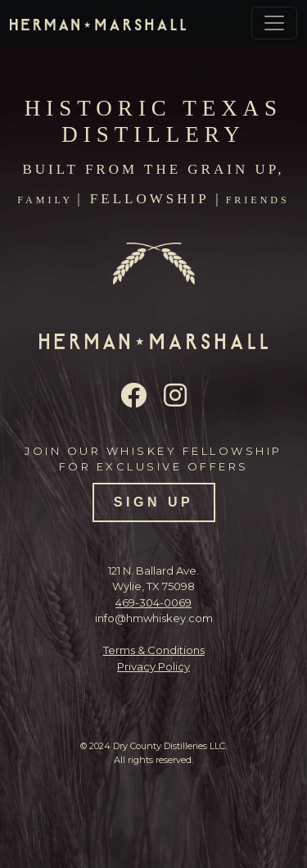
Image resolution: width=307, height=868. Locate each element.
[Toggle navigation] (274, 23)
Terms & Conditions (154, 650)
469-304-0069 (153, 602)
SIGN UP (153, 502)
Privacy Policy (153, 666)
